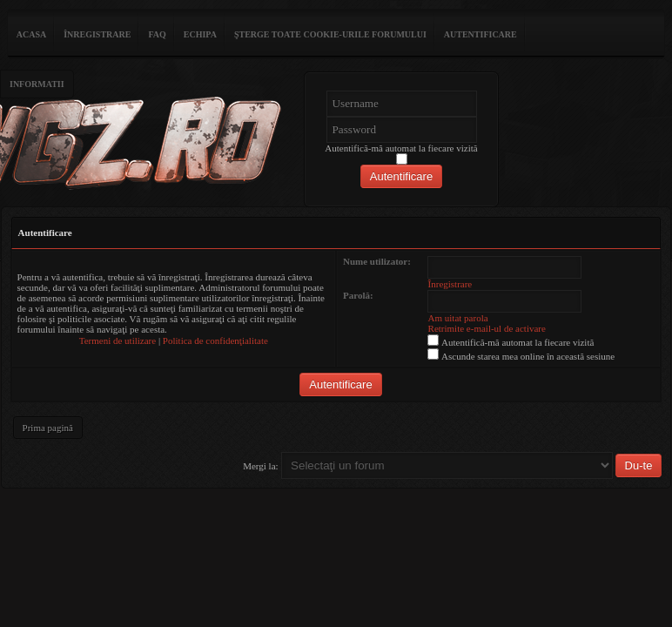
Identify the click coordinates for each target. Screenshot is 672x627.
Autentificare (480, 34)
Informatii (37, 84)
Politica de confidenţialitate (215, 340)
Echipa (200, 34)
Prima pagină (48, 428)
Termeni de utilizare (118, 340)
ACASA (31, 34)
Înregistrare (97, 34)
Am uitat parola (458, 318)
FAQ (157, 34)
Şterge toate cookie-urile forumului (330, 34)
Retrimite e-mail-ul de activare (487, 328)
